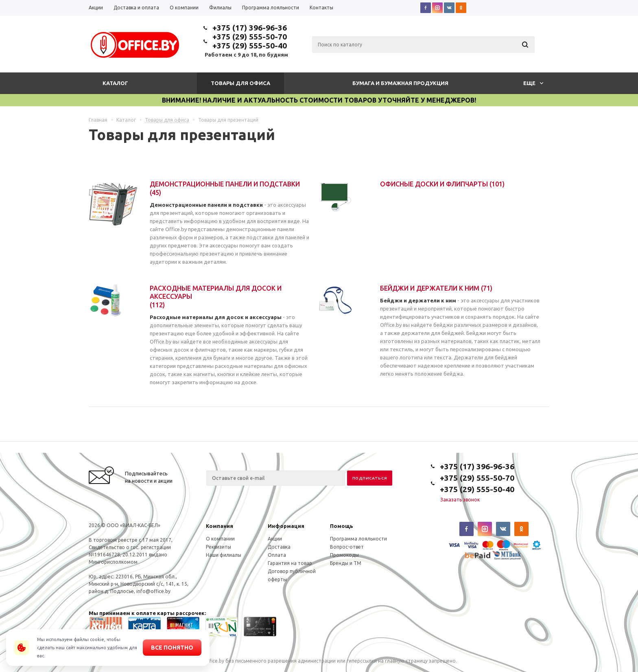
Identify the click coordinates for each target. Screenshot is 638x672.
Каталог (115, 83)
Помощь (342, 526)
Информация (286, 526)
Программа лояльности (358, 539)
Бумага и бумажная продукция (400, 83)
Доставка (279, 547)
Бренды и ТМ (346, 563)
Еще (533, 83)
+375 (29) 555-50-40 (250, 46)
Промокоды (344, 555)
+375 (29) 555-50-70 (250, 37)
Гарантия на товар (290, 563)
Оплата (277, 555)
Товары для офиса (240, 83)
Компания (220, 526)
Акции (275, 539)
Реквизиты (218, 547)
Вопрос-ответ (347, 547)
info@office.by (153, 591)
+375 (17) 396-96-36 (250, 28)
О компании (220, 539)
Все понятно (172, 648)
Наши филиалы (224, 555)
